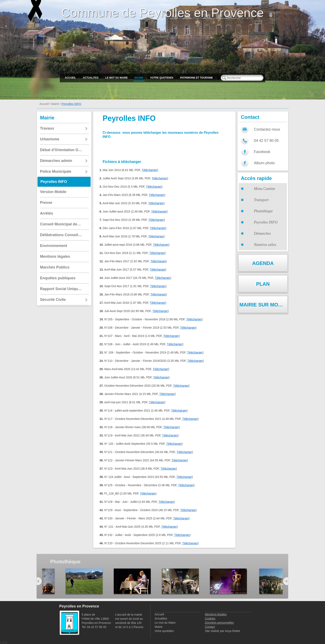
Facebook (262, 152)
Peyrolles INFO (266, 222)
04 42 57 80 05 (266, 141)
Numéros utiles (265, 245)
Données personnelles (219, 623)
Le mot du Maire (116, 78)
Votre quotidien (162, 78)
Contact (210, 627)
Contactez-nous (267, 129)
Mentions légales (216, 614)
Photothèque (263, 211)
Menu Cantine (264, 189)
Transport (261, 200)
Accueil (70, 78)
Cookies (210, 618)
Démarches (262, 233)
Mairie (139, 78)
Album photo (264, 163)
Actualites (91, 78)
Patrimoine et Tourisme (197, 78)
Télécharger (150, 170)
